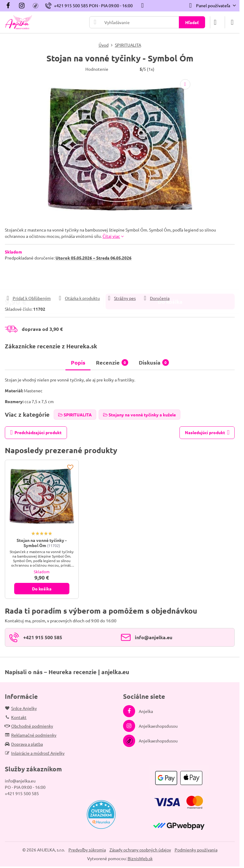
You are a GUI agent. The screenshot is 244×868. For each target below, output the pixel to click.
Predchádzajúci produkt (36, 432)
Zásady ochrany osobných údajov (140, 850)
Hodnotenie (97, 69)
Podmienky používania (196, 850)
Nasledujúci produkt (207, 432)
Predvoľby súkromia (87, 850)
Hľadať (192, 22)
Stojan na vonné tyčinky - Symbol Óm (42, 543)
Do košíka (170, 278)
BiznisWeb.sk (140, 858)
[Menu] (232, 22)
